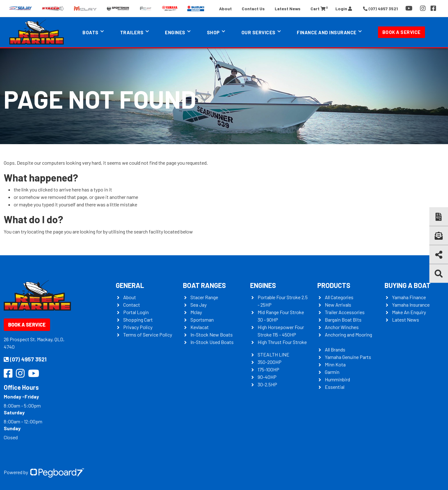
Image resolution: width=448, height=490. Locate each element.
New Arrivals (338, 305)
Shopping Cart (138, 320)
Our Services (259, 32)
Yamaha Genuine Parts (348, 357)
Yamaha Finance (409, 297)
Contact (132, 305)
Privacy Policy (138, 327)
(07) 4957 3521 (25, 359)
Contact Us (253, 9)
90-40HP (267, 377)
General (130, 285)
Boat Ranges (204, 285)
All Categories (339, 297)
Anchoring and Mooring (348, 335)
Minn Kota (335, 364)
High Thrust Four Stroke (282, 342)
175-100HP (268, 369)
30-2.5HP (267, 384)
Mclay (196, 312)
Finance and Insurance (327, 32)
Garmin (332, 372)
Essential (335, 387)
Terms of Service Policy (148, 335)
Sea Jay (198, 305)
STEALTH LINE (273, 354)
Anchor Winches (342, 327)
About (225, 9)
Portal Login (136, 312)
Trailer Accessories (345, 312)
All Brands (335, 349)
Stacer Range (204, 297)
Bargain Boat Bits (343, 320)
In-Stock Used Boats (212, 342)
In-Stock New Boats (212, 335)
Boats (91, 32)
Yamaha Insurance (411, 305)
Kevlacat (200, 327)
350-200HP (270, 362)
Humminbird (337, 379)
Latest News (288, 9)
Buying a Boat (408, 285)
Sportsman (202, 320)
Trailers (132, 32)
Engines (175, 32)
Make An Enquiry (409, 312)
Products (334, 285)
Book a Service (401, 32)
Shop (213, 32)
